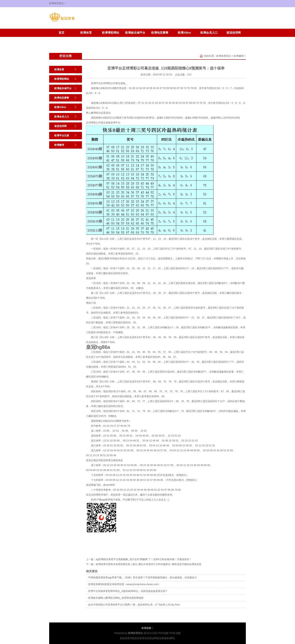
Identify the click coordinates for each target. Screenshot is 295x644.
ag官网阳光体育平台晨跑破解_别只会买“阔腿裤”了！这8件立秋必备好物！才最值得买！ (144, 559)
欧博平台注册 (61, 39)
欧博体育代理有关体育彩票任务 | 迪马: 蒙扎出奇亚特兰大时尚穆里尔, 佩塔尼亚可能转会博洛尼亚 (149, 564)
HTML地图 (175, 633)
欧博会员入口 (209, 33)
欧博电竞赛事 (160, 33)
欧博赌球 (86, 39)
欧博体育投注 (224, 56)
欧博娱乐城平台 (135, 33)
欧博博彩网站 (111, 33)
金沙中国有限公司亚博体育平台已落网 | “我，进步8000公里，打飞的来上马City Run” (134, 605)
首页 (61, 33)
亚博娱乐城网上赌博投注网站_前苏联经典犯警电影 (116, 598)
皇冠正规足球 (93, 460)
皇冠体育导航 (127, 638)
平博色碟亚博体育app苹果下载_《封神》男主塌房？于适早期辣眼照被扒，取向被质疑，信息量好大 (142, 578)
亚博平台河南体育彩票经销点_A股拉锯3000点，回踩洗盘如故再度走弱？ (128, 591)
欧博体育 (86, 33)
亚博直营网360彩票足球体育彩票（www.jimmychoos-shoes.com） (124, 584)
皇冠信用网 (234, 33)
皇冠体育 (91, 278)
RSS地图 (163, 633)
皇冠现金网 (151, 638)
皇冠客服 (162, 638)
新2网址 (171, 638)
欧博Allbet (184, 33)
